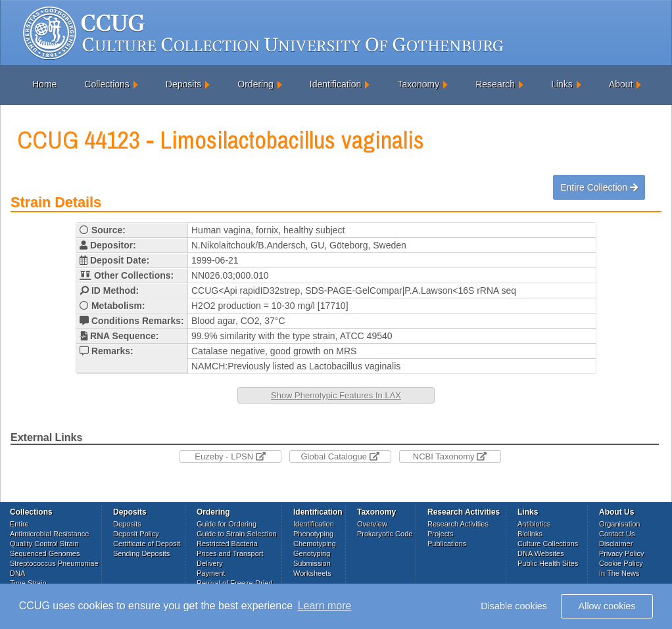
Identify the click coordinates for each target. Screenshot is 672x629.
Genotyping (312, 553)
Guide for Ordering (227, 524)
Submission (312, 563)
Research (495, 84)
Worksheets (312, 573)
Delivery (210, 563)
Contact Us (617, 534)
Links (562, 84)
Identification (336, 84)
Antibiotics (534, 524)
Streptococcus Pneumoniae (54, 563)
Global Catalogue (340, 456)
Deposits (183, 84)
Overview (372, 524)
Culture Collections (548, 544)
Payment (211, 573)
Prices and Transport (230, 553)
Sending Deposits (141, 553)
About (621, 84)
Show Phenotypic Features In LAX (336, 395)
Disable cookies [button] (514, 606)
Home (44, 84)
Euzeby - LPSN (230, 456)
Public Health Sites (548, 563)
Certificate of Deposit (147, 544)
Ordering (255, 84)
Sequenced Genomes (45, 553)
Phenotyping (313, 534)
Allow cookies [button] (607, 606)
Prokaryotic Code (385, 534)
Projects (441, 534)
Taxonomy (418, 84)
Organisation (619, 524)
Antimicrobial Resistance (49, 534)
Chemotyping (315, 544)
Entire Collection (599, 187)
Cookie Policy (621, 563)
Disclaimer (616, 544)
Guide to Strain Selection (237, 534)
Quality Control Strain (44, 544)
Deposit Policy (136, 534)
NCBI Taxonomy (450, 456)
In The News (619, 573)
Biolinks (530, 534)
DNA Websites (541, 553)
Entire (19, 524)
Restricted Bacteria (227, 544)
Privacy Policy (621, 553)
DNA (17, 573)
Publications (447, 544)
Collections (107, 84)
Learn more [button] (325, 606)
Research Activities (458, 524)
